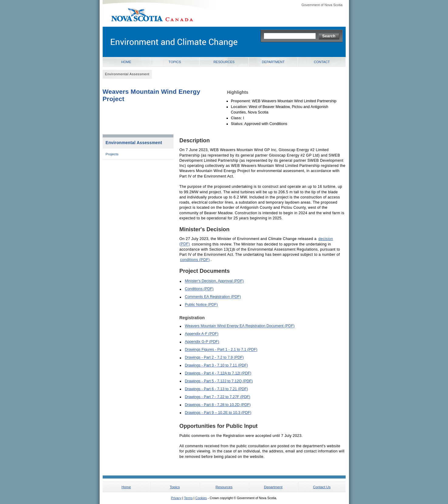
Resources (224, 62)
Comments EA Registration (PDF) (213, 297)
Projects (112, 154)
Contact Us (322, 487)
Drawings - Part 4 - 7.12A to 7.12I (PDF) (218, 373)
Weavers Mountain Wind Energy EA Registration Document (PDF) (240, 326)
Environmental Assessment (134, 143)
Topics (175, 62)
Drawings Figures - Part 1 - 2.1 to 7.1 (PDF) (221, 350)
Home (126, 62)
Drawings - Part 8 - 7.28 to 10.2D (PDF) (218, 405)
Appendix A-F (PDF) (202, 334)
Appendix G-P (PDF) (202, 342)
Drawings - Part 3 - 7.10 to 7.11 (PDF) (217, 365)
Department (273, 62)
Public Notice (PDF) (201, 305)
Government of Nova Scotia (322, 5)
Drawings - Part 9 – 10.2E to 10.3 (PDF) (218, 413)
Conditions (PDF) (199, 289)
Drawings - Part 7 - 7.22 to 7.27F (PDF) (218, 397)
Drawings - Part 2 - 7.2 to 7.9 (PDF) (214, 358)
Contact (322, 62)
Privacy (176, 498)
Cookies (201, 498)
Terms (188, 498)
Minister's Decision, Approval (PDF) (214, 281)
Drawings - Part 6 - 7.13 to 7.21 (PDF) (217, 389)
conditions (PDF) (195, 260)
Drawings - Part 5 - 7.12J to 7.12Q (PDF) (219, 381)
